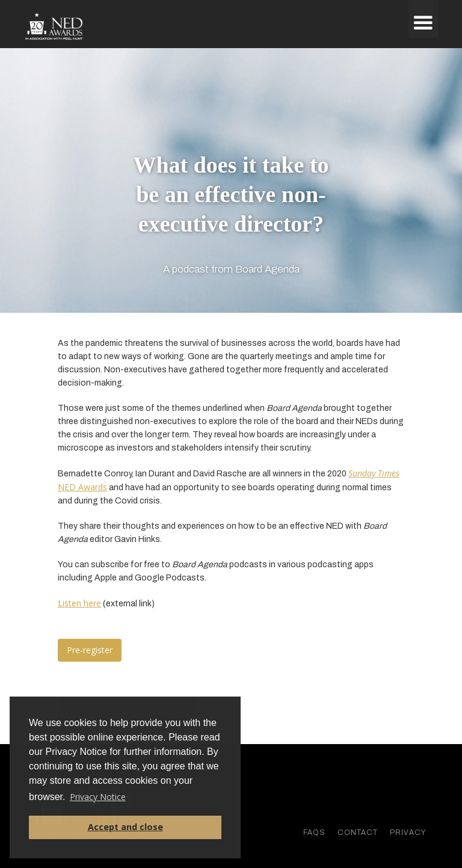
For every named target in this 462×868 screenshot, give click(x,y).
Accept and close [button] (125, 827)
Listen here (79, 603)
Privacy (408, 833)
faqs (314, 833)
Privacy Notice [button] (98, 797)
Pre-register (90, 650)
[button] (423, 19)
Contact (358, 833)
